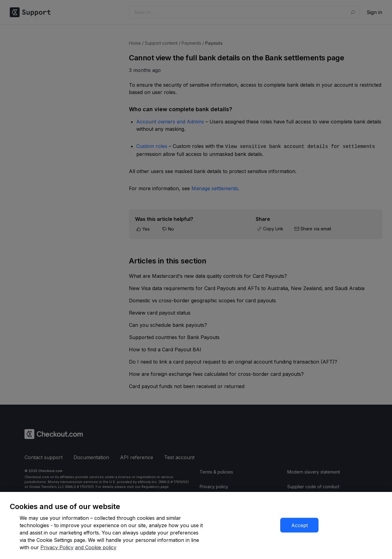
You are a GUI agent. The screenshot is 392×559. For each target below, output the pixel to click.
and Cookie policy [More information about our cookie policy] (96, 547)
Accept (300, 525)
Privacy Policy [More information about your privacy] (57, 547)
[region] (196, 525)
